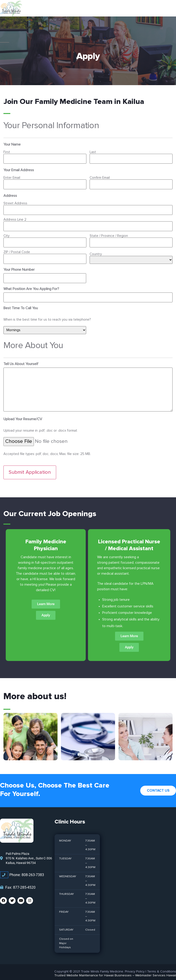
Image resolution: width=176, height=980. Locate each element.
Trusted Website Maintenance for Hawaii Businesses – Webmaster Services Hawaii (115, 970)
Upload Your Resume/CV (23, 414)
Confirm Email (100, 177)
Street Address (15, 202)
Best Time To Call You (21, 303)
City (6, 234)
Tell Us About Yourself (21, 359)
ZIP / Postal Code (17, 249)
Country (96, 250)
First (7, 152)
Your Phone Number (19, 266)
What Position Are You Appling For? (31, 285)
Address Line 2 (15, 218)
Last (93, 152)
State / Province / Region (109, 234)
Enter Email (12, 177)
